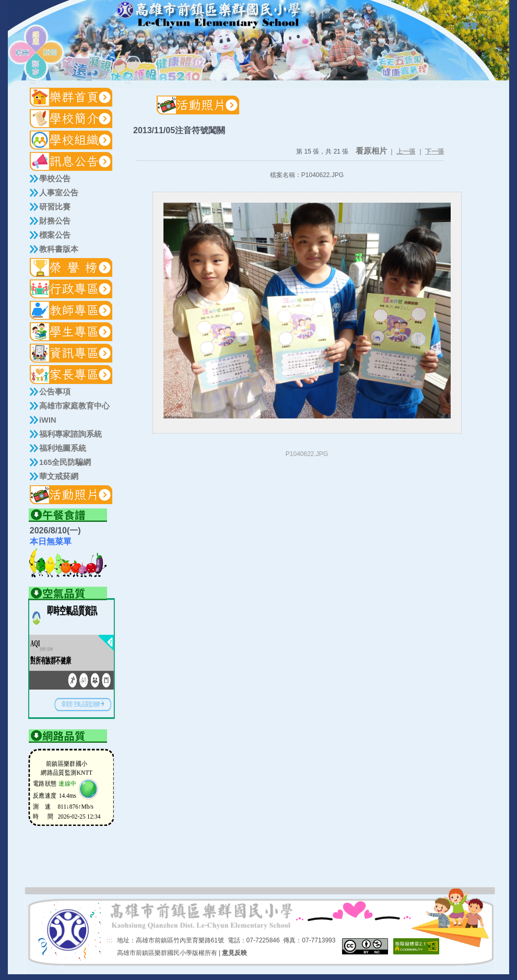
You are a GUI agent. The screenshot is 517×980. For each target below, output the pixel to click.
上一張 (406, 151)
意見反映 (234, 953)
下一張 (434, 151)
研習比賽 (55, 207)
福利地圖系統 (63, 448)
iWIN (48, 420)
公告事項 (55, 392)
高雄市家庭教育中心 (74, 406)
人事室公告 (59, 193)
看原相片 (371, 151)
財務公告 (55, 221)
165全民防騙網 (65, 462)
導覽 (470, 26)
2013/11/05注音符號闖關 (179, 130)
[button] (72, 119)
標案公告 (55, 235)
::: (452, 27)
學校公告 (55, 179)
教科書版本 (59, 249)
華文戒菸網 (59, 476)
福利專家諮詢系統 (70, 434)
